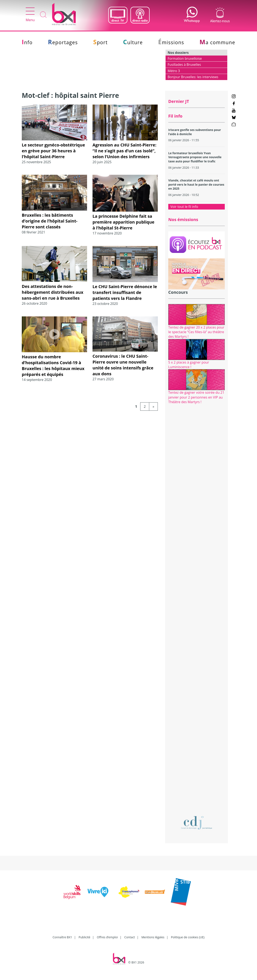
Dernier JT (179, 101)
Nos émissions (183, 219)
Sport (100, 42)
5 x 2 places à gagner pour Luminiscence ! (189, 365)
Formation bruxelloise (185, 58)
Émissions (171, 42)
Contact (130, 937)
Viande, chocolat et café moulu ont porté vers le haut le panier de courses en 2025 (196, 184)
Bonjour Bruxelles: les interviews (193, 77)
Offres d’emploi (107, 937)
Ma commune (217, 42)
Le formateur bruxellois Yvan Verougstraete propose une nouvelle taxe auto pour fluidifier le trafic (195, 157)
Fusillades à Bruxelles (184, 65)
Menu (30, 15)
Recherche (43, 15)
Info (27, 42)
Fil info (175, 116)
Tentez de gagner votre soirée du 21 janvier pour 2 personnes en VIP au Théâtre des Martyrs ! (196, 397)
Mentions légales (153, 937)
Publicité (85, 937)
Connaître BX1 (62, 937)
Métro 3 (174, 71)
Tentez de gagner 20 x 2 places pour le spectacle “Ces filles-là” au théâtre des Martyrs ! (196, 332)
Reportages (63, 42)
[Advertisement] (197, 477)
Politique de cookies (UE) (188, 937)
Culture (133, 42)
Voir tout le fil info (184, 207)
